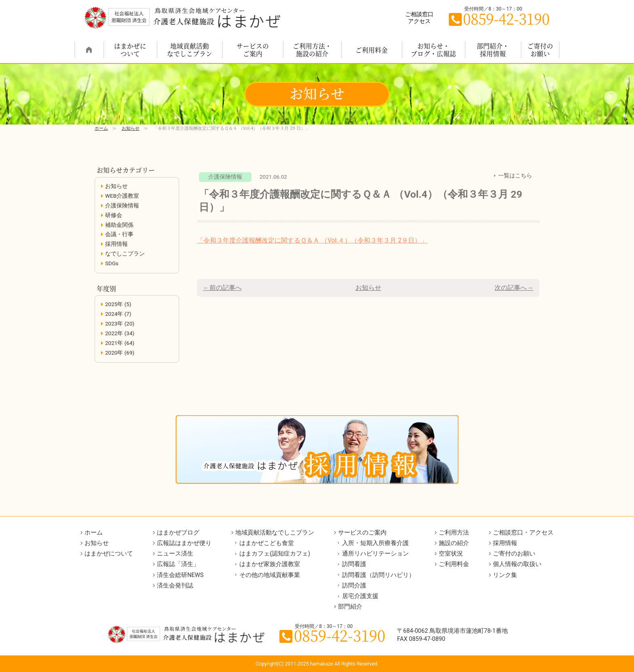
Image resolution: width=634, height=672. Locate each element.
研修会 (114, 215)
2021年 (114, 343)
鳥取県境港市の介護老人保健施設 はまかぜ (182, 18)
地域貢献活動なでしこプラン (190, 50)
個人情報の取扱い (517, 564)
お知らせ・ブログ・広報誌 (433, 50)
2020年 (114, 353)
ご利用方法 (454, 533)
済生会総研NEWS (180, 575)
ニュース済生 (175, 554)
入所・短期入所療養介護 (375, 543)
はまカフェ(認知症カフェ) (275, 554)
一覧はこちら (515, 179)
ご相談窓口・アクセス (523, 533)
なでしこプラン (125, 254)
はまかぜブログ (178, 533)
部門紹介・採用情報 (493, 50)
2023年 (114, 324)
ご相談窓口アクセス (419, 18)
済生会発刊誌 (175, 585)
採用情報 (116, 244)
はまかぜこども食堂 (267, 543)
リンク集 (505, 575)
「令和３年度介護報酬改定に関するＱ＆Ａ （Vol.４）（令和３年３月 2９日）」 (312, 244)
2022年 (114, 333)
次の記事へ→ (514, 291)
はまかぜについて (130, 50)
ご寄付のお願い (540, 50)
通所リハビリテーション (375, 554)
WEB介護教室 (122, 196)
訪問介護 (354, 585)
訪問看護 (354, 564)
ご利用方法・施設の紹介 (312, 50)
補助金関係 (119, 225)
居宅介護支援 (360, 596)
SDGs (112, 263)
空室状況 (451, 554)
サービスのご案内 (253, 50)
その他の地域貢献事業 (270, 575)
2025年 (114, 304)
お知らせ (131, 128)
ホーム (89, 50)
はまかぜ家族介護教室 (270, 564)
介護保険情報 (122, 206)
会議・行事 (119, 234)
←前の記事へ (222, 291)
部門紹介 (350, 606)
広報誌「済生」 (178, 564)
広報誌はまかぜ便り (184, 543)
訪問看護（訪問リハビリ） (378, 575)
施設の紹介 (454, 543)
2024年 (114, 314)
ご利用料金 (372, 50)
